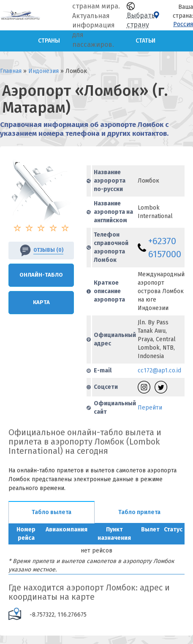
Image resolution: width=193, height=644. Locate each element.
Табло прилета (139, 512)
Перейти (150, 408)
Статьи (145, 41)
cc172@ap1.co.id (159, 371)
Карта (41, 302)
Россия (183, 24)
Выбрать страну (141, 15)
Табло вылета (52, 512)
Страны (49, 41)
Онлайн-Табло (41, 275)
